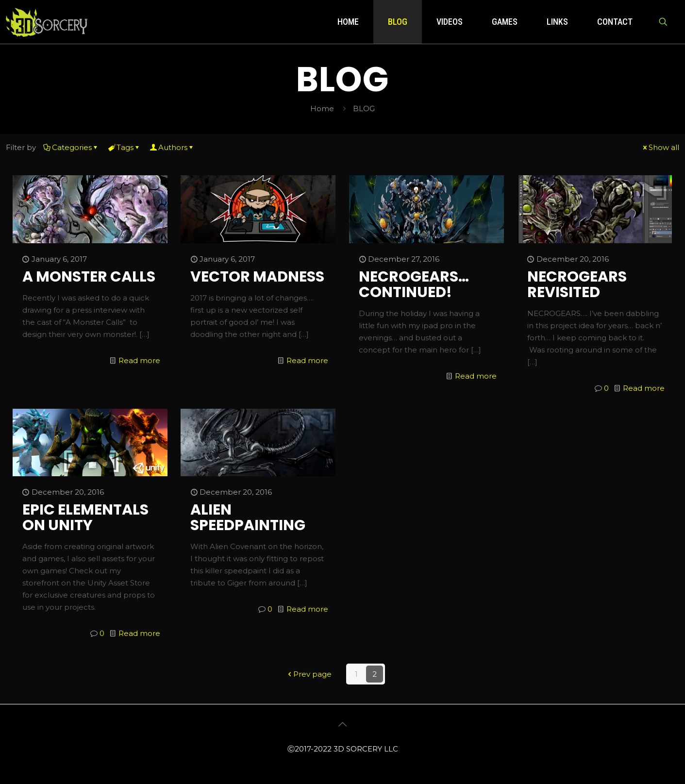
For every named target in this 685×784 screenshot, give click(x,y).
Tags (124, 147)
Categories (71, 147)
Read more (139, 360)
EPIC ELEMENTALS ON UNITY (85, 517)
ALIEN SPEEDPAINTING (248, 517)
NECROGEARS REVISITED (577, 284)
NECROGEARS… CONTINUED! (414, 284)
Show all (660, 147)
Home (322, 108)
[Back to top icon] (343, 724)
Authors (172, 147)
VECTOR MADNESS (257, 277)
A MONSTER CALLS (89, 277)
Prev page (309, 674)
